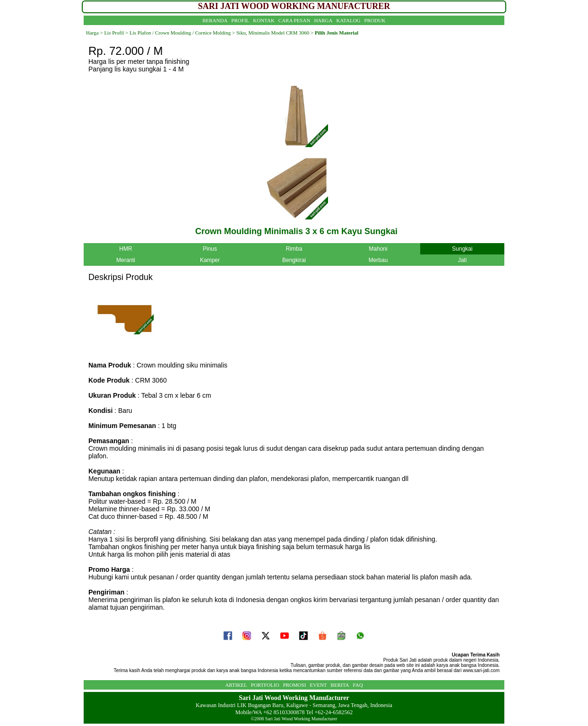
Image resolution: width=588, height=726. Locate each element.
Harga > (95, 33)
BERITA (340, 685)
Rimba (294, 249)
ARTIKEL (236, 685)
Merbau (378, 260)
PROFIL (240, 20)
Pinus (210, 249)
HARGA (323, 20)
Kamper (210, 260)
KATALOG (349, 20)
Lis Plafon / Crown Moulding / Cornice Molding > (182, 33)
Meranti (126, 260)
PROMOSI (295, 685)
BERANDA (215, 20)
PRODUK (375, 20)
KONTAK (264, 20)
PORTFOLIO (265, 685)
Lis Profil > (116, 33)
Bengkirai (294, 260)
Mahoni (378, 249)
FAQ (358, 685)
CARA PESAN (294, 20)
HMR (125, 249)
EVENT (319, 685)
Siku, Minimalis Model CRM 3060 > (275, 33)
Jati (463, 260)
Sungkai (462, 249)
